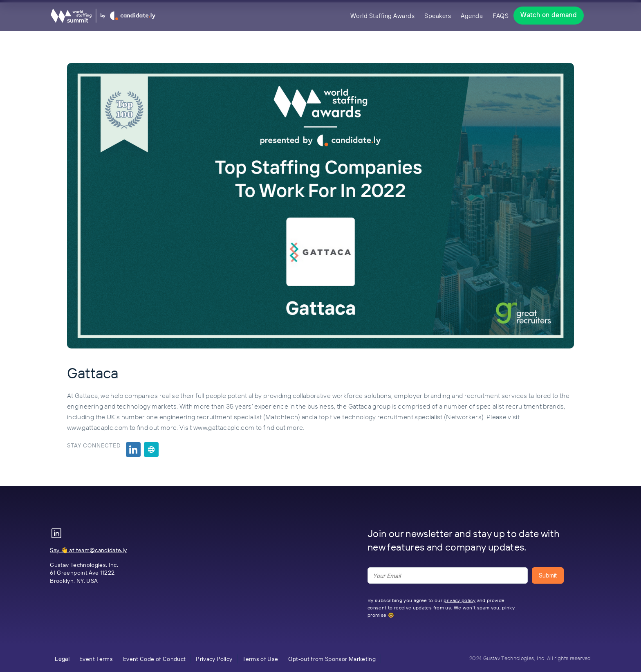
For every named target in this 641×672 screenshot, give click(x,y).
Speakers (438, 16)
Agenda (472, 16)
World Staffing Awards (383, 16)
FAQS (501, 16)
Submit (548, 575)
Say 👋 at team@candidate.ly (88, 550)
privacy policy (459, 600)
